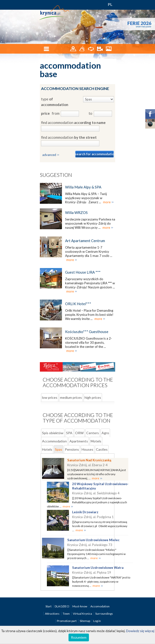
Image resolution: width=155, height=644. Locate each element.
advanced (49, 155)
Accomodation (100, 606)
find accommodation (73, 122)
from (55, 113)
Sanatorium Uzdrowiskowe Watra (98, 568)
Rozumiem (79, 637)
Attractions (52, 614)
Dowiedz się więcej (140, 631)
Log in (97, 621)
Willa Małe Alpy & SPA (83, 187)
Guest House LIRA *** (83, 272)
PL (110, 4)
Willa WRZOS (76, 212)
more (107, 202)
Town (66, 614)
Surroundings (104, 614)
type (55, 102)
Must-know (80, 606)
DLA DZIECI (62, 606)
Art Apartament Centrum (85, 241)
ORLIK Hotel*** (78, 304)
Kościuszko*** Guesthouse (87, 332)
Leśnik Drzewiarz (85, 512)
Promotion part (67, 621)
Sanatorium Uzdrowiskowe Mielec (93, 540)
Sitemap (85, 621)
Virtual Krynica (83, 614)
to (90, 113)
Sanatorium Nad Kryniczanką (89, 460)
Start (49, 606)
